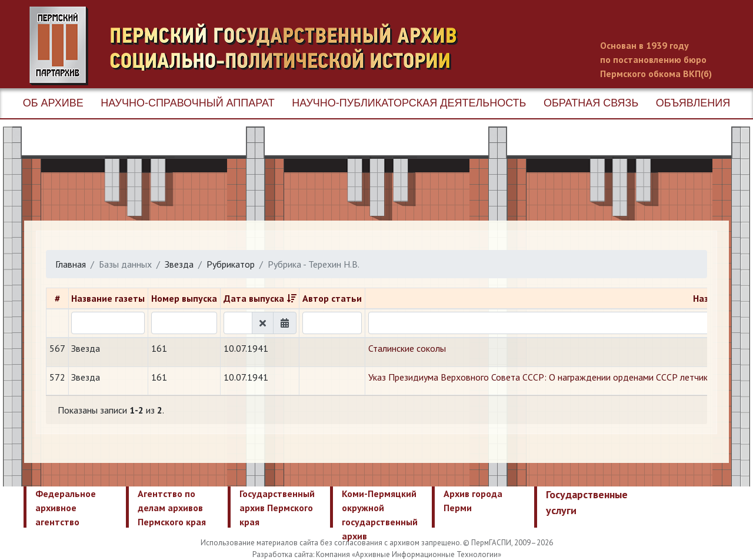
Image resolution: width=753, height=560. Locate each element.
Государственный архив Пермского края (277, 508)
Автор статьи (332, 298)
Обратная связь (591, 103)
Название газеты (108, 298)
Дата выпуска (254, 298)
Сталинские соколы (407, 348)
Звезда (179, 264)
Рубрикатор (231, 264)
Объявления (693, 103)
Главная (71, 264)
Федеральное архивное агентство (66, 508)
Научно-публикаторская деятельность (409, 103)
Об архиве (53, 103)
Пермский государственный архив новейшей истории (250, 46)
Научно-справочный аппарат (187, 103)
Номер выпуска (184, 298)
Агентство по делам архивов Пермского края (172, 508)
